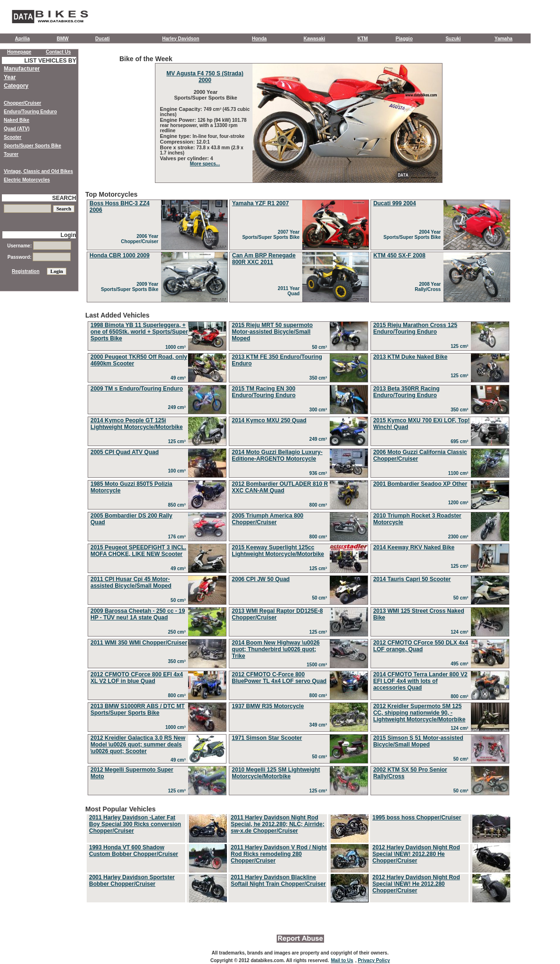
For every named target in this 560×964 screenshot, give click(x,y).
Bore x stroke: (178, 147)
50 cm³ (321, 347)
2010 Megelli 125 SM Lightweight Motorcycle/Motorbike (276, 773)
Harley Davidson (181, 39)
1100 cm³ (460, 473)
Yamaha (504, 39)
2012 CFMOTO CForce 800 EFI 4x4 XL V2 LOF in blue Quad (137, 678)
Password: (39, 257)
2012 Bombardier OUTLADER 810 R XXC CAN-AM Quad (280, 487)
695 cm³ (461, 441)
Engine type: (176, 136)
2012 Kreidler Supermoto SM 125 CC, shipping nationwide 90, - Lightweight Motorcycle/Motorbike (420, 713)
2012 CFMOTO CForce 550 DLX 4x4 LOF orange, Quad (421, 646)
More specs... (205, 164)
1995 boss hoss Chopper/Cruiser (417, 818)
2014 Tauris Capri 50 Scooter (412, 579)
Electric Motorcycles (27, 180)
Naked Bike (17, 120)
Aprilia (23, 39)
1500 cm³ (318, 665)
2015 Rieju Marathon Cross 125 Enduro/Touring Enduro (415, 328)
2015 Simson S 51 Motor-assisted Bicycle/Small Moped (418, 741)
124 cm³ (461, 632)
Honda (259, 39)
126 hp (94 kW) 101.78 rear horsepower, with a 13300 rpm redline (203, 125)
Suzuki (453, 39)
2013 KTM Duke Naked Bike (411, 357)
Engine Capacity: (182, 109)
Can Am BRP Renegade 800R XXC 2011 (264, 259)
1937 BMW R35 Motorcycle (268, 706)
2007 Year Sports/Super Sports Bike (272, 235)
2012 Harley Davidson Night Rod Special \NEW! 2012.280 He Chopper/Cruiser (416, 854)
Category (16, 86)
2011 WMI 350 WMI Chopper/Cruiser (139, 643)
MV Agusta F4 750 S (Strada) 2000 (205, 77)
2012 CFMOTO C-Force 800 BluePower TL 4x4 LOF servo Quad (279, 678)
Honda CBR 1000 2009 (120, 255)
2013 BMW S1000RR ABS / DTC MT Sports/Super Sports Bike (138, 709)
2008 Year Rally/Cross (429, 287)
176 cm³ (178, 537)
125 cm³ (461, 346)
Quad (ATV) (17, 129)
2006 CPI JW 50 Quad (261, 579)
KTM (363, 39)
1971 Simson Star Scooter (267, 738)
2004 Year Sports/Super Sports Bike (413, 235)
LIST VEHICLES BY (50, 61)
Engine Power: (179, 120)
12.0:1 (203, 142)
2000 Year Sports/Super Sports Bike (205, 95)
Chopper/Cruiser (23, 103)
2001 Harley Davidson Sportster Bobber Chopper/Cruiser (132, 881)
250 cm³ (178, 632)
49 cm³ (179, 378)
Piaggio (404, 39)
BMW (63, 39)
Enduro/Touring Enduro (30, 112)
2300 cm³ (460, 537)
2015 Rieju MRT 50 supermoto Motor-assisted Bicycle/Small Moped (272, 332)
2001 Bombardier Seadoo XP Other (420, 484)
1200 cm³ (460, 503)
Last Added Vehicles (298, 555)
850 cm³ (178, 505)
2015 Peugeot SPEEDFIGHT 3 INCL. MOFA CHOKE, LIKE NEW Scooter (138, 551)
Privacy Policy (374, 960)
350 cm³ (320, 378)
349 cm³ (320, 725)
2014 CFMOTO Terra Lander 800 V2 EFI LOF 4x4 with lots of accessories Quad (420, 681)
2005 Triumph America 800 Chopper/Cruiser (267, 519)
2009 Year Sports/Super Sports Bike (131, 287)
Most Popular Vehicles (298, 855)
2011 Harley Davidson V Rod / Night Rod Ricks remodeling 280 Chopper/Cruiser (279, 854)
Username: (39, 246)
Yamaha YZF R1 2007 (261, 203)
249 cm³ (178, 407)
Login (68, 235)
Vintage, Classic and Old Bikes (38, 171)
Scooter (13, 137)
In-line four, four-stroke (219, 136)
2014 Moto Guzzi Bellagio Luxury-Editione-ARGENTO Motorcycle (277, 455)
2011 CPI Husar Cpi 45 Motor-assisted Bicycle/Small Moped (131, 582)
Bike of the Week (298, 119)
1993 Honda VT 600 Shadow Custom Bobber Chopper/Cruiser (134, 851)
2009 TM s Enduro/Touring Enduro (137, 389)
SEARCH (64, 198)
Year (10, 77)
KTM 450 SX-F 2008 (399, 255)
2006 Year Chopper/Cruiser (141, 239)
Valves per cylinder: (185, 158)
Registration (26, 271)
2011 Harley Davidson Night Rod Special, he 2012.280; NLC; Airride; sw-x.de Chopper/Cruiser (278, 824)
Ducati (103, 39)
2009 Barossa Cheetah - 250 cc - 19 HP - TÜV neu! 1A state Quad (138, 614)
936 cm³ (320, 473)
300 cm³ (320, 410)
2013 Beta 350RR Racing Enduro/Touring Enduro (406, 392)
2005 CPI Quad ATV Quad (125, 452)
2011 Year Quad (290, 291)
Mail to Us (342, 960)
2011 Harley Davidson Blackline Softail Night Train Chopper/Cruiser (278, 881)
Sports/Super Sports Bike (32, 146)
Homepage (19, 52)
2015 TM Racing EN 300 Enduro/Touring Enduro (263, 392)
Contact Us (59, 52)
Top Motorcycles (298, 247)
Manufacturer (22, 69)
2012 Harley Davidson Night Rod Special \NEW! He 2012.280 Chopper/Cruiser (416, 884)
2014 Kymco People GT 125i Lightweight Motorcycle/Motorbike (137, 424)
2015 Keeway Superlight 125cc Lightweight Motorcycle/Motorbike (278, 551)
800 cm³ (320, 505)
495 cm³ (461, 664)
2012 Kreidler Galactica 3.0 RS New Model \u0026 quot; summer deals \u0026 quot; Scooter (138, 745)
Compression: (178, 142)
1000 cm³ (177, 347)
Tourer (11, 154)
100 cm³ (178, 471)
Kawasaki (315, 39)
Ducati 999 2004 (395, 203)
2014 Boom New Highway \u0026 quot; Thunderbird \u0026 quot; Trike (275, 649)
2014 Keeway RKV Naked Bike (414, 547)
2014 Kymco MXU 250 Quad (269, 420)
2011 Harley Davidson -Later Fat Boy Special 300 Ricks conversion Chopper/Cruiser (135, 824)
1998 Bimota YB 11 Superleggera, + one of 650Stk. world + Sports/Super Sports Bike (139, 332)
